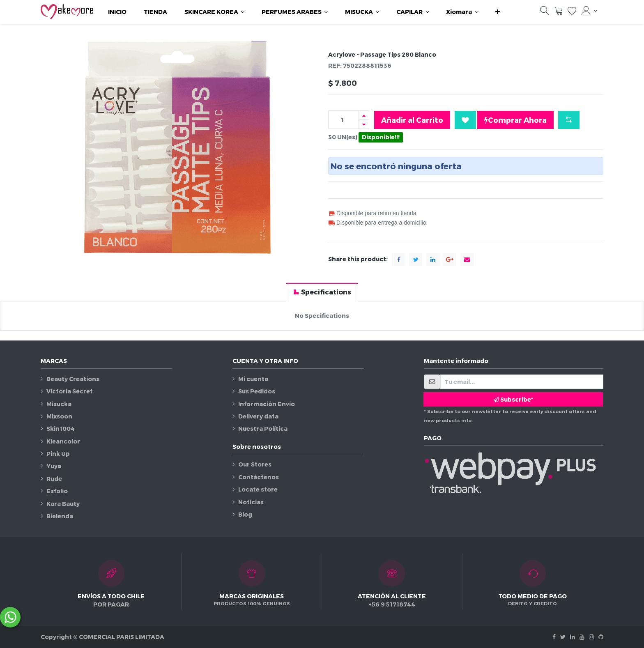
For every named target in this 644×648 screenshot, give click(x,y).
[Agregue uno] (364, 115)
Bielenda (60, 516)
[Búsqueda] (545, 13)
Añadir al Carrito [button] (412, 120)
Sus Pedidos (257, 391)
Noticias (251, 502)
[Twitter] (563, 637)
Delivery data (258, 416)
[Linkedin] (573, 637)
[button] (498, 12)
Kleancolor (63, 441)
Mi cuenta (253, 379)
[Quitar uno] (364, 124)
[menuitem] (117, 12)
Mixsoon (59, 416)
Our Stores (255, 464)
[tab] (322, 292)
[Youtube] (582, 637)
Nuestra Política (263, 429)
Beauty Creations (73, 379)
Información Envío (267, 404)
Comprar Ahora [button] (515, 120)
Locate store (258, 489)
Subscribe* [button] (513, 399)
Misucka (59, 404)
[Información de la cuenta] (589, 11)
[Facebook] (554, 637)
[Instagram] (591, 637)
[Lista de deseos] (572, 13)
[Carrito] (559, 13)
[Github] (601, 637)
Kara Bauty (63, 504)
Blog (245, 514)
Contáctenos (259, 477)
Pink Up (58, 454)
